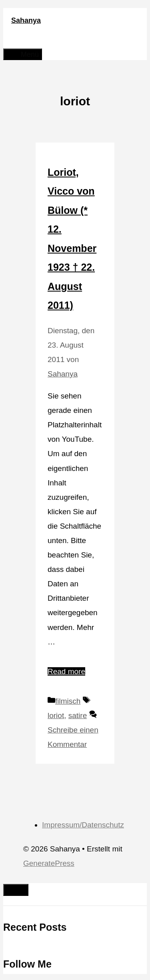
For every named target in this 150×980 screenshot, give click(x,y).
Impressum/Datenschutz (83, 825)
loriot (56, 715)
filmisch (68, 701)
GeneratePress (49, 863)
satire (78, 715)
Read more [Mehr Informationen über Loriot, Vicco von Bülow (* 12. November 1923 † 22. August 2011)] (66, 671)
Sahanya (26, 20)
